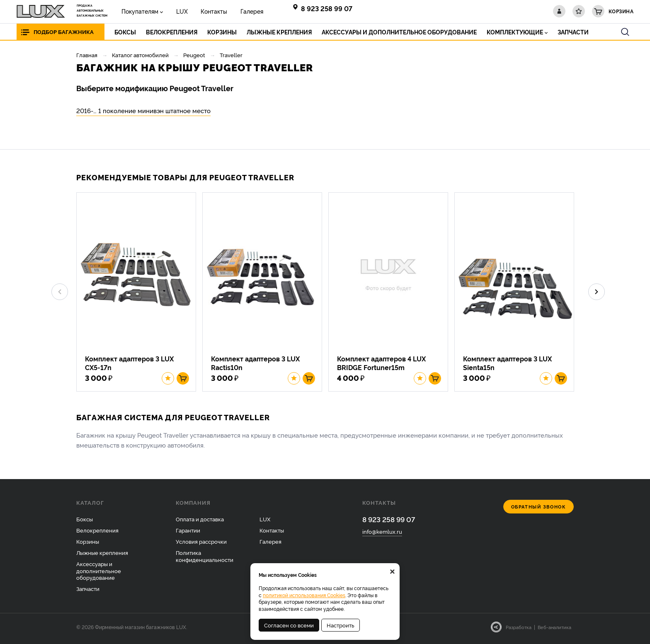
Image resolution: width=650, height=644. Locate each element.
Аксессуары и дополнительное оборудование (99, 574)
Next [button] (597, 293)
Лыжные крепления (102, 555)
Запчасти (88, 592)
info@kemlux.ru (382, 535)
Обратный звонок (539, 510)
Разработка (519, 630)
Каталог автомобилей (140, 55)
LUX (178, 11)
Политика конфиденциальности (205, 559)
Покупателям (139, 11)
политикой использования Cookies (304, 595)
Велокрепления (97, 533)
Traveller (231, 55)
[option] (139, 293)
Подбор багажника (65, 32)
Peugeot (194, 55)
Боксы (85, 522)
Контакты (207, 11)
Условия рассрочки (201, 545)
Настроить (341, 625)
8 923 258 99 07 (327, 8)
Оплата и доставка (200, 522)
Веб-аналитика (554, 630)
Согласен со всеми (289, 625)
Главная (87, 55)
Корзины (88, 545)
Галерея (242, 11)
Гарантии (188, 533)
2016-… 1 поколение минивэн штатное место (143, 110)
